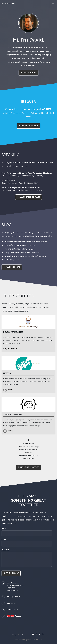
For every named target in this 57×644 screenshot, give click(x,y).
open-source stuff (19, 58)
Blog (14, 634)
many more (34, 62)
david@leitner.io (14, 597)
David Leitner (8, 4)
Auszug (18, 616)
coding (38, 55)
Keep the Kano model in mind (18, 253)
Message (5, 550)
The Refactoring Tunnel (15, 245)
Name (4, 529)
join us (11, 431)
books (22, 62)
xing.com (11, 603)
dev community (39, 58)
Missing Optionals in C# (15, 249)
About (24, 634)
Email (4, 539)
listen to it (12, 348)
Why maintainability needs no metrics (22, 242)
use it (10, 390)
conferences (12, 62)
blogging (47, 55)
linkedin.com (12, 610)
